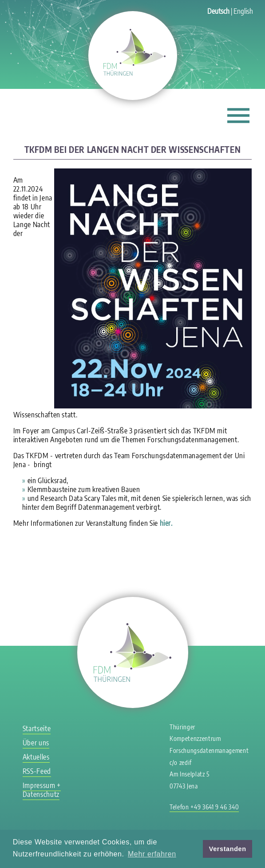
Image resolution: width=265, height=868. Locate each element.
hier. (166, 523)
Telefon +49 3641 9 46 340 (204, 807)
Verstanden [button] (228, 849)
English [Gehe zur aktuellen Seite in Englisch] (243, 11)
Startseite (37, 728)
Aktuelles (36, 757)
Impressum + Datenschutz (42, 790)
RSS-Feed (37, 771)
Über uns (36, 743)
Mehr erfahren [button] (152, 854)
